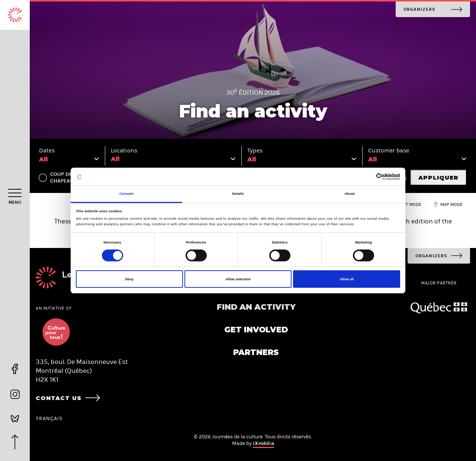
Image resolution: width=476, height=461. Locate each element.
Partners (256, 352)
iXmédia (263, 443)
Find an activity (256, 307)
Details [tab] (238, 194)
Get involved (256, 330)
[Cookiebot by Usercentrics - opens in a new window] (368, 177)
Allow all (347, 279)
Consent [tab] (126, 194)
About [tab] (350, 194)
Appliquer (438, 178)
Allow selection (238, 279)
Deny (129, 279)
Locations (124, 150)
